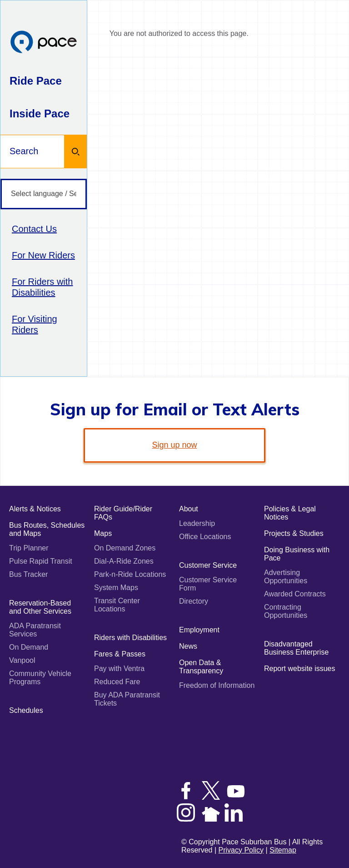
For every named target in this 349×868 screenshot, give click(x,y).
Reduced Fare (117, 682)
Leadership (197, 523)
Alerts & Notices (35, 509)
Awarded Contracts (295, 594)
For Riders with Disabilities (42, 287)
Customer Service (208, 565)
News (188, 646)
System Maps (116, 588)
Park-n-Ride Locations (130, 574)
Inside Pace (40, 114)
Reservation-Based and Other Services (40, 607)
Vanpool (22, 660)
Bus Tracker (28, 574)
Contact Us (34, 229)
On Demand (29, 647)
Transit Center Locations (117, 605)
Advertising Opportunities (286, 577)
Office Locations (205, 537)
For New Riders (43, 255)
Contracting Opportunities (286, 611)
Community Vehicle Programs (40, 678)
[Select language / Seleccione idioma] (44, 194)
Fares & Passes (120, 654)
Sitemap (283, 850)
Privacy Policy (241, 850)
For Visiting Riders (35, 324)
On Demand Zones (125, 548)
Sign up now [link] (174, 445)
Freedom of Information (217, 685)
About (189, 509)
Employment (199, 630)
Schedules (26, 710)
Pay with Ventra (119, 669)
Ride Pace (36, 81)
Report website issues (300, 669)
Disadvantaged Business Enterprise (296, 648)
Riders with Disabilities (130, 638)
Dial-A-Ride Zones (124, 561)
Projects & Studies (294, 533)
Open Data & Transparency (201, 667)
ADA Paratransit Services (35, 630)
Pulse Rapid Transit (41, 561)
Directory (194, 601)
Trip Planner (29, 548)
